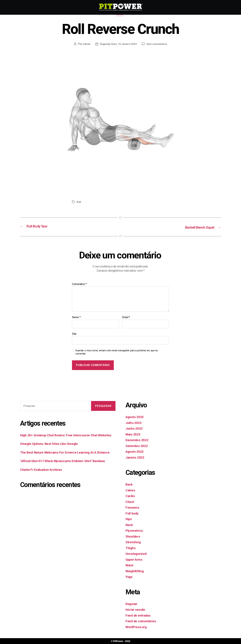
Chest (130, 502)
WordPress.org (137, 627)
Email (126, 318)
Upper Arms (135, 560)
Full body (133, 513)
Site (74, 334)
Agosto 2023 (136, 417)
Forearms (133, 508)
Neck (129, 525)
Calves (131, 490)
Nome (76, 318)
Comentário (79, 285)
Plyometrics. (135, 531)
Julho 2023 (134, 423)
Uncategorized (137, 554)
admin (86, 45)
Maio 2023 (134, 434)
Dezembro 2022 (138, 440)
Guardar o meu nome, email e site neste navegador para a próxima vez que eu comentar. (117, 352)
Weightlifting (135, 571)
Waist (120, 15)
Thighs (131, 548)
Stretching (134, 542)
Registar (132, 604)
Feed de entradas (139, 616)
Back (129, 485)
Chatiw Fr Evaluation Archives (43, 480)
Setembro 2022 (138, 446)
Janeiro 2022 (136, 458)
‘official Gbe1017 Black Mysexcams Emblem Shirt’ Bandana (66, 472)
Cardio (131, 496)
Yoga (129, 577)
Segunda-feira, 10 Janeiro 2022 (118, 45)
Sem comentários (157, 45)
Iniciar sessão (136, 610)
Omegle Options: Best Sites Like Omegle (52, 449)
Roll (79, 203)
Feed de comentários (142, 621)
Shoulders (134, 537)
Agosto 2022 (136, 452)
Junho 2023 (135, 429)
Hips (129, 519)
